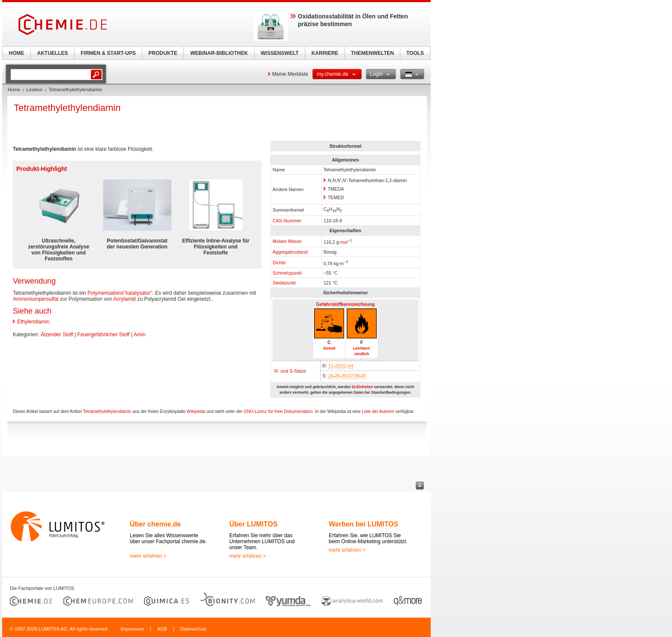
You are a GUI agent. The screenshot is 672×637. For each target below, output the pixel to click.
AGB (162, 629)
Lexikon (34, 90)
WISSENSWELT (279, 53)
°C (335, 273)
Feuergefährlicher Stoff (103, 335)
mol (344, 242)
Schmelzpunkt (287, 273)
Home (14, 90)
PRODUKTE (163, 53)
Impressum (132, 629)
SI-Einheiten (362, 387)
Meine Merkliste (290, 74)
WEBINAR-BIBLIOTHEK (219, 53)
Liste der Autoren (378, 411)
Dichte (279, 263)
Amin (139, 335)
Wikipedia (196, 411)
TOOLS (415, 53)
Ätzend (329, 348)
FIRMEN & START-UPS (108, 53)
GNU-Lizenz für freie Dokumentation (278, 411)
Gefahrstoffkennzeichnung (346, 304)
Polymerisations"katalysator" (120, 293)
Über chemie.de (155, 524)
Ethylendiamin (33, 322)
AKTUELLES (53, 53)
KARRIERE (325, 53)
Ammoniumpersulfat (36, 299)
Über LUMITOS (253, 524)
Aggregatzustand (290, 252)
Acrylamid (124, 299)
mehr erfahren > (148, 556)
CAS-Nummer (287, 221)
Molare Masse (287, 241)
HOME (17, 53)
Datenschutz (193, 629)
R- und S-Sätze (290, 371)
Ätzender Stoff (57, 335)
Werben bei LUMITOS (363, 524)
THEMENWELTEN (372, 53)
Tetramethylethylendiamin (107, 411)
